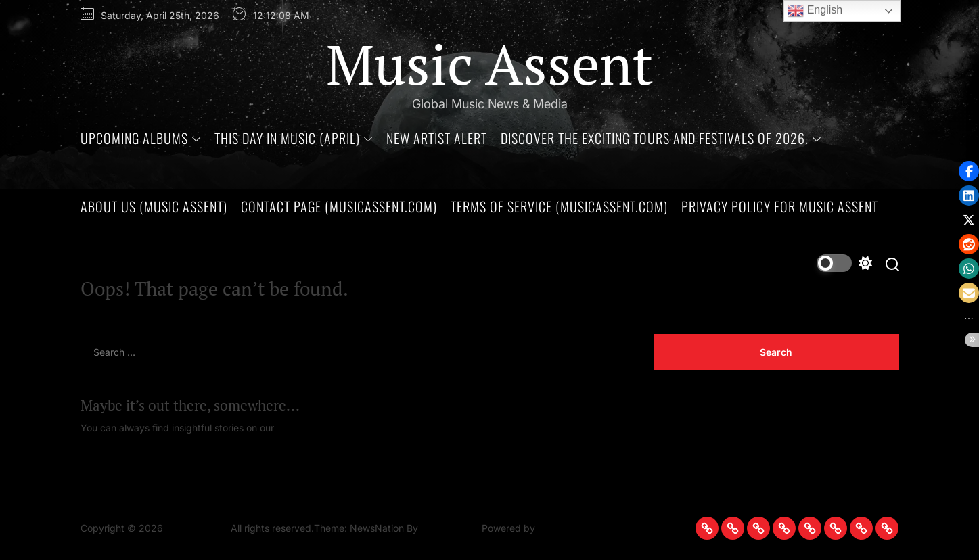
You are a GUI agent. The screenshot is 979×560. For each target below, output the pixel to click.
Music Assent (489, 64)
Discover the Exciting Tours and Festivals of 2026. (661, 138)
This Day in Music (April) (294, 138)
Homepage (301, 428)
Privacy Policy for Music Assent (780, 206)
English (815, 11)
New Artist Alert (437, 138)
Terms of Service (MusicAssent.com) (559, 206)
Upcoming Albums (141, 138)
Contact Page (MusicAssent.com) (339, 206)
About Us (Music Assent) (154, 206)
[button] (969, 293)
